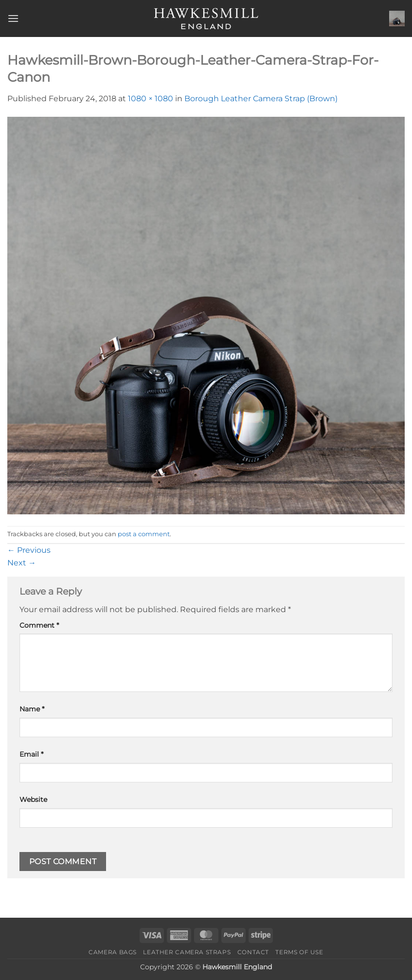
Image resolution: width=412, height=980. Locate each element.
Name (32, 709)
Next (22, 563)
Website (33, 799)
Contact (253, 952)
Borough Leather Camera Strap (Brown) (261, 99)
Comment (39, 625)
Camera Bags (113, 952)
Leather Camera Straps (187, 952)
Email (31, 754)
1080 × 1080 (151, 99)
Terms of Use (299, 952)
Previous (29, 550)
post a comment (144, 534)
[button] (13, 18)
